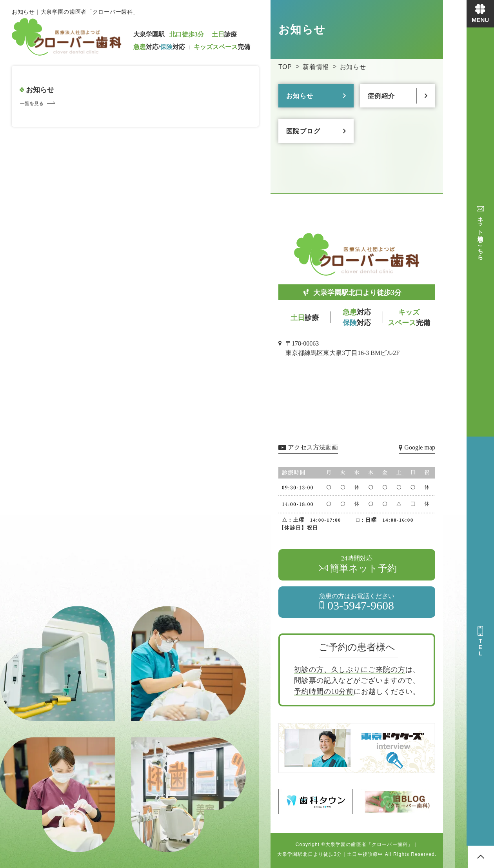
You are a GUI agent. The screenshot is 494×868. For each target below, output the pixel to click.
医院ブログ (303, 131)
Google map (420, 447)
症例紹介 (381, 96)
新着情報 (316, 67)
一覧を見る (32, 104)
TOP (285, 67)
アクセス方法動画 (313, 447)
